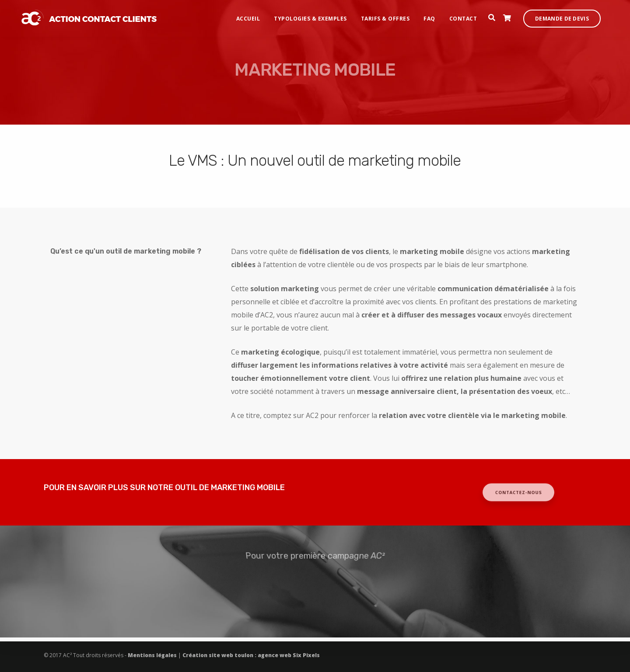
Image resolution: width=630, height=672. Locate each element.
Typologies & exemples (318, 16)
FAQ (437, 16)
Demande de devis (569, 16)
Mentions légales (153, 655)
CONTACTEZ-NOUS (519, 492)
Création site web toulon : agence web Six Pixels (250, 655)
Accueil (256, 16)
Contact (471, 16)
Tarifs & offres (393, 16)
